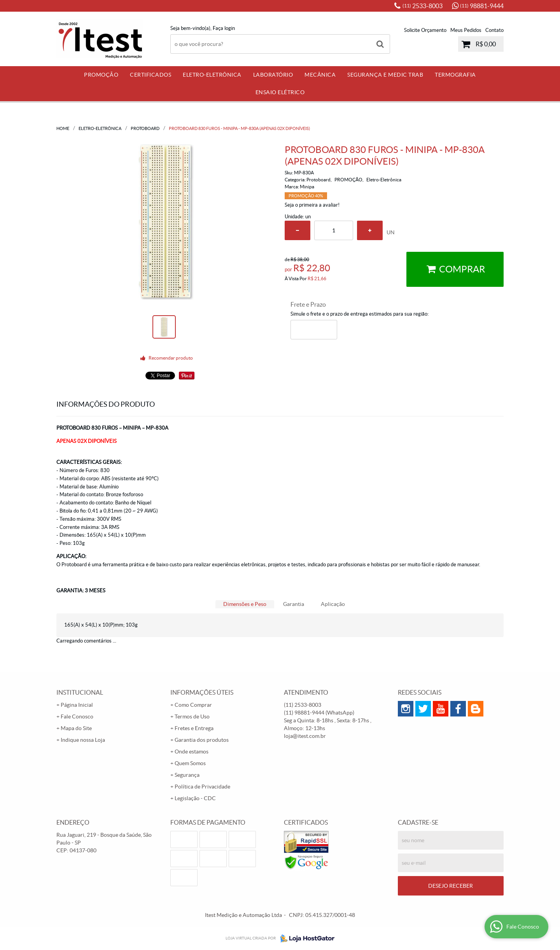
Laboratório (273, 75)
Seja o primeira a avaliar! (312, 205)
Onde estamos (192, 752)
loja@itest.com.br (305, 736)
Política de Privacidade (202, 787)
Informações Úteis (202, 692)
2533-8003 (423, 6)
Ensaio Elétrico (280, 92)
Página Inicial (77, 705)
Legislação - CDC (195, 798)
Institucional (80, 692)
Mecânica (320, 75)
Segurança (187, 775)
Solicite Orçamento (425, 30)
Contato (494, 30)
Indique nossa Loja (83, 740)
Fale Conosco (77, 716)
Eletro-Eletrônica (212, 75)
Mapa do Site (76, 728)
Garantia (294, 604)
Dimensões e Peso (245, 604)
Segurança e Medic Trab (385, 75)
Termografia (455, 75)
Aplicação (333, 604)
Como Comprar (193, 705)
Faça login (224, 28)
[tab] (245, 604)
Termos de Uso (192, 716)
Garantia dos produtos (202, 740)
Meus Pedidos (466, 30)
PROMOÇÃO (101, 75)
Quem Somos (190, 763)
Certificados (150, 75)
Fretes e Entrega (194, 728)
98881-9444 (482, 6)
